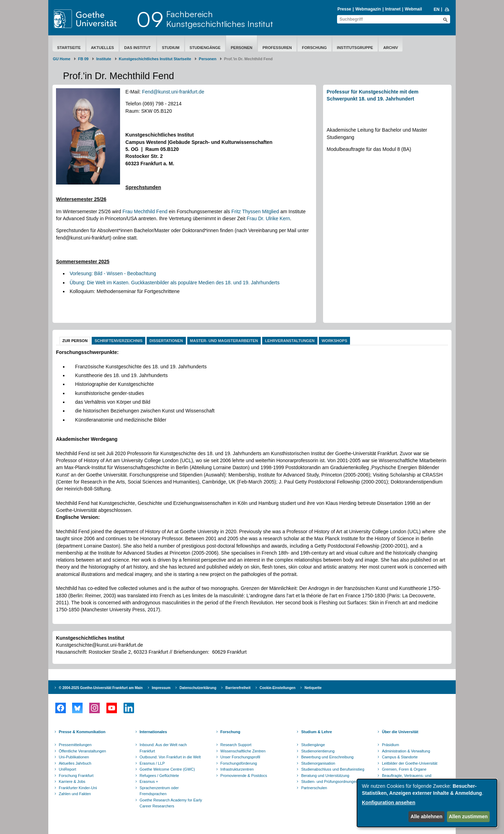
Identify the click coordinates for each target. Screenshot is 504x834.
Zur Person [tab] (75, 341)
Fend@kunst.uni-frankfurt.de (173, 92)
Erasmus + (149, 781)
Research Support (236, 745)
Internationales (153, 732)
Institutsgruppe (355, 48)
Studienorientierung (318, 751)
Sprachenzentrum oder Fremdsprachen (159, 791)
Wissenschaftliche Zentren (243, 751)
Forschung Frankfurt (76, 776)
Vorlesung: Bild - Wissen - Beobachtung (113, 273)
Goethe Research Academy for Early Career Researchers (171, 803)
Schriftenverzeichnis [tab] (118, 341)
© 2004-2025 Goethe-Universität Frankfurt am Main (101, 688)
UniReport (68, 769)
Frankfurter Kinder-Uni (78, 788)
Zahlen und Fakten (75, 794)
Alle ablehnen (426, 816)
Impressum (161, 688)
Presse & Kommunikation (82, 732)
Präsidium (390, 745)
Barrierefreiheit (238, 688)
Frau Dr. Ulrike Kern (268, 218)
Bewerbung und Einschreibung (327, 757)
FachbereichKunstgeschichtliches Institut (220, 19)
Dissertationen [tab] (166, 341)
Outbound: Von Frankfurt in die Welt (170, 757)
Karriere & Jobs (72, 781)
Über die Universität (400, 732)
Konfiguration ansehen (388, 802)
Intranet (393, 9)
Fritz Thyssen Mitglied (255, 211)
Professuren (277, 48)
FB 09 (83, 59)
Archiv (391, 48)
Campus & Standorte (400, 757)
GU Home (62, 59)
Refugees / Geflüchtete (159, 776)
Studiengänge (205, 48)
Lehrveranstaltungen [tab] (290, 341)
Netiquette (313, 688)
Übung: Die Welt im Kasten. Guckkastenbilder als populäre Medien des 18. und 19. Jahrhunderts (175, 283)
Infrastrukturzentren (237, 769)
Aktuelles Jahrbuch (75, 763)
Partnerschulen (314, 788)
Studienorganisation (318, 763)
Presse (344, 9)
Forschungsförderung (239, 763)
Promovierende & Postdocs (244, 776)
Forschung (314, 48)
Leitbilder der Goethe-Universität (409, 763)
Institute (104, 59)
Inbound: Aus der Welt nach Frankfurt (163, 748)
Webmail (414, 9)
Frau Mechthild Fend (145, 211)
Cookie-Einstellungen (278, 688)
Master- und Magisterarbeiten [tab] (224, 341)
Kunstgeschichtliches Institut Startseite (155, 59)
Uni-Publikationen (74, 757)
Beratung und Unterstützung (325, 776)
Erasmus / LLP (152, 763)
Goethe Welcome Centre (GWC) (167, 769)
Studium (170, 48)
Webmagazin (368, 9)
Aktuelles (103, 48)
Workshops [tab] (334, 341)
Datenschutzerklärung (198, 688)
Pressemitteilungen (75, 745)
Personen (241, 48)
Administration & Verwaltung (406, 751)
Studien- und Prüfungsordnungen (329, 781)
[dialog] (427, 803)
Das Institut (138, 48)
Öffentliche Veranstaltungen (82, 751)
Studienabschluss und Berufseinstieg (332, 769)
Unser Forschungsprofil (240, 757)
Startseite (69, 48)
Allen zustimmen (468, 816)
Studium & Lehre (316, 732)
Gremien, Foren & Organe (404, 769)
